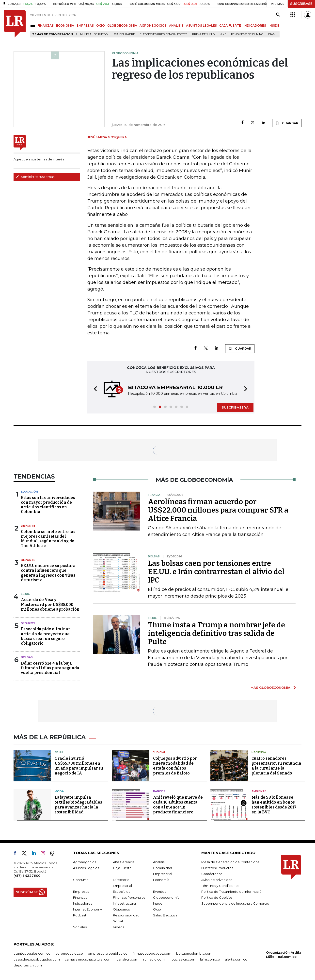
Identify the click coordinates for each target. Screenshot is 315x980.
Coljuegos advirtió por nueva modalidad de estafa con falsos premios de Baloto (175, 766)
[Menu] (34, 25)
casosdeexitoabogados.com (37, 959)
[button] (94, 389)
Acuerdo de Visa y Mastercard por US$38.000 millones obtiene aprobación (50, 604)
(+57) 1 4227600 (27, 876)
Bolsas (27, 657)
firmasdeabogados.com (152, 953)
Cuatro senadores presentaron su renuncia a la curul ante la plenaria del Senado (276, 766)
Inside (158, 903)
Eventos (159, 892)
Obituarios (121, 909)
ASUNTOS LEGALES (201, 26)
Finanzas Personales (129, 897)
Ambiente (259, 791)
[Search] (278, 15)
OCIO (101, 26)
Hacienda (259, 752)
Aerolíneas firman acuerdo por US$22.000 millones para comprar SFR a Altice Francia (218, 510)
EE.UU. (25, 594)
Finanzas (80, 897)
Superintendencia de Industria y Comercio (235, 903)
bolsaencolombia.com (194, 953)
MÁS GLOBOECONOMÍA (270, 688)
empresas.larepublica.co (108, 953)
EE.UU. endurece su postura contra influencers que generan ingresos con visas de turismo (48, 573)
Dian (272, 34)
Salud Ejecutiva (165, 915)
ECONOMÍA (65, 26)
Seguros (28, 623)
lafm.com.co (210, 959)
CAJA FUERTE (230, 26)
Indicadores (83, 903)
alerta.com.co (236, 959)
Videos (118, 927)
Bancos (159, 791)
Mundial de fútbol (95, 34)
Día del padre (124, 34)
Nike (223, 34)
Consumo (81, 880)
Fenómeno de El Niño (247, 34)
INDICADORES (255, 26)
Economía (161, 880)
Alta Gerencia (124, 862)
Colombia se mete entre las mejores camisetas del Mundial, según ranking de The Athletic (48, 539)
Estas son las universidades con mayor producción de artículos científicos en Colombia (48, 505)
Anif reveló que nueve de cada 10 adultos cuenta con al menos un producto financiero (178, 805)
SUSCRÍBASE (301, 4)
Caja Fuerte (122, 868)
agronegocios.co (69, 953)
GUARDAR (287, 123)
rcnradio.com (154, 959)
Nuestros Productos (217, 868)
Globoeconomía (166, 897)
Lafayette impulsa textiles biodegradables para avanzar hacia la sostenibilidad (78, 805)
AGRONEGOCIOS (153, 26)
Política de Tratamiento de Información (232, 892)
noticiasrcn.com (182, 959)
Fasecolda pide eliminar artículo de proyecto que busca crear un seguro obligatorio (46, 636)
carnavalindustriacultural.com (88, 959)
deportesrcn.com (28, 965)
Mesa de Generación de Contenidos (230, 862)
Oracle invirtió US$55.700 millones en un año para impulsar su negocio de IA (79, 766)
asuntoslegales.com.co (32, 953)
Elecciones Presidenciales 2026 (164, 34)
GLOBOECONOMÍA (122, 26)
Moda (59, 791)
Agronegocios (85, 862)
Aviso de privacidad (217, 880)
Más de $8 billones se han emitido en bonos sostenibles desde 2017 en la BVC (274, 805)
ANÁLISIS (176, 26)
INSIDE (274, 26)
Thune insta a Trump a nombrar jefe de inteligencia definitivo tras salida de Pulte (216, 633)
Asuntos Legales (86, 868)
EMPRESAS (85, 26)
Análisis (159, 862)
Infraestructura (124, 903)
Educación (29, 492)
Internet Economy (87, 909)
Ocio (157, 909)
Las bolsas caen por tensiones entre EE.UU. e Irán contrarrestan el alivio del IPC (216, 572)
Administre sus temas (35, 177)
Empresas (81, 892)
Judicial (159, 752)
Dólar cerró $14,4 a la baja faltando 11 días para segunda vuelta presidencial (50, 668)
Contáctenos (212, 874)
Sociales (80, 927)
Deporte (28, 526)
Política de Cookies (217, 897)
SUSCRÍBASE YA (235, 407)
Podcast (80, 915)
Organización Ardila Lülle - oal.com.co (284, 954)
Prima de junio (203, 34)
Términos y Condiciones (220, 886)
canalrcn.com (127, 959)
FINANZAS (46, 26)
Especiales (121, 892)
